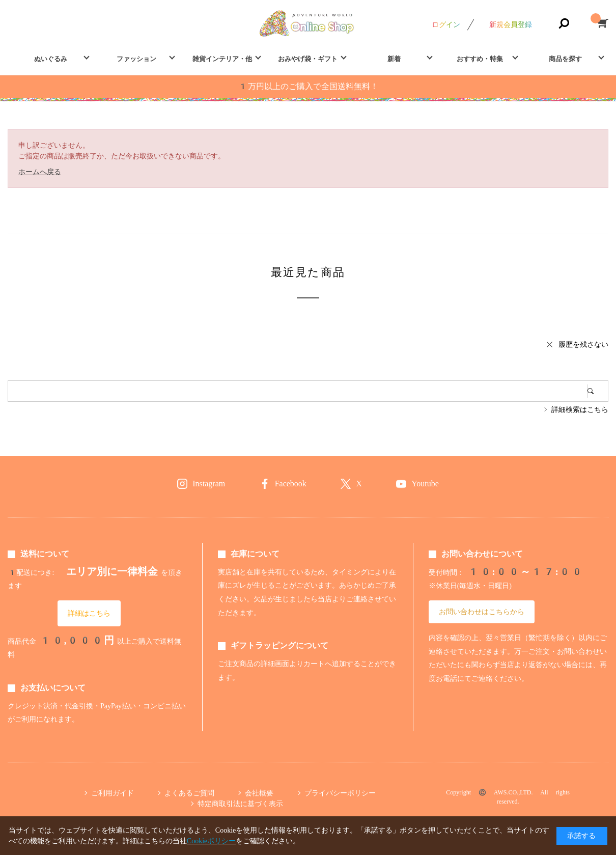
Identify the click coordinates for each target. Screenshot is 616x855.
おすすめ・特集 (480, 59)
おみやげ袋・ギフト (308, 59)
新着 (394, 59)
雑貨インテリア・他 (222, 59)
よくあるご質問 (189, 793)
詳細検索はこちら (580, 409)
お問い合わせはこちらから (482, 612)
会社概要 (259, 793)
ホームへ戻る (40, 172)
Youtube (425, 484)
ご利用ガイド (113, 793)
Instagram (209, 484)
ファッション (136, 59)
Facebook (291, 484)
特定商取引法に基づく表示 (240, 804)
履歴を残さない (583, 344)
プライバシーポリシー (340, 793)
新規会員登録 (511, 24)
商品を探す (565, 59)
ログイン (446, 24)
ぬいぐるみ (51, 59)
